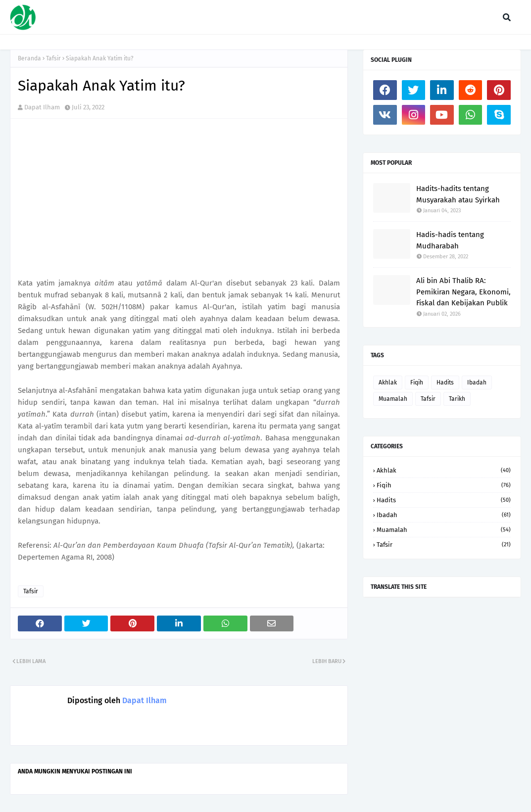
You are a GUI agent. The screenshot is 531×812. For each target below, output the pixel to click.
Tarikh (457, 399)
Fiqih (417, 382)
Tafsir (53, 58)
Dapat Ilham (42, 107)
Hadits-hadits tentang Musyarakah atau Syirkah (458, 194)
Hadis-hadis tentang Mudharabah (450, 240)
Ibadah (477, 382)
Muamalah (393, 399)
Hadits (445, 382)
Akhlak (388, 382)
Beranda (29, 58)
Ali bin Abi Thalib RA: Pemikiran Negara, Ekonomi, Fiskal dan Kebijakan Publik (463, 292)
